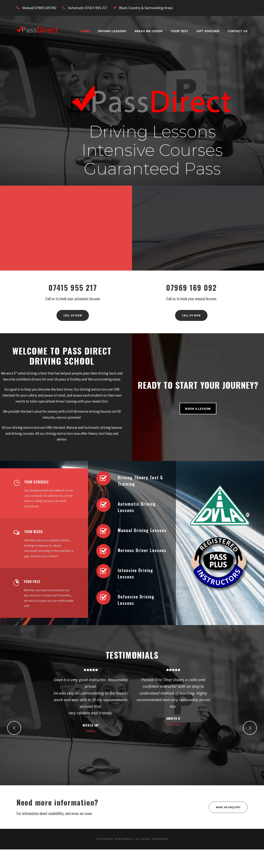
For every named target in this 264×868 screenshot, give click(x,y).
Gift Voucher (208, 31)
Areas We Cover (148, 31)
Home (85, 31)
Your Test (180, 31)
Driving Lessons (112, 31)
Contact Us (238, 31)
